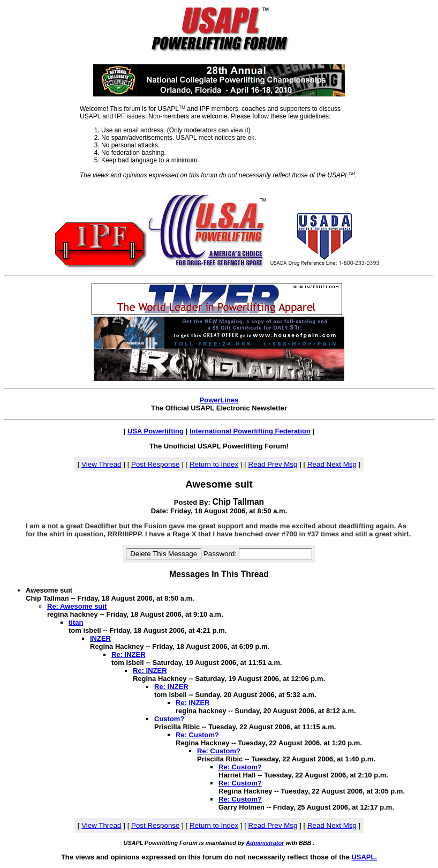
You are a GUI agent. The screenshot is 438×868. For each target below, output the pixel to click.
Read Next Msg (332, 464)
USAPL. (364, 857)
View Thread (101, 464)
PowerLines (219, 400)
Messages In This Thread (219, 574)
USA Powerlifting (156, 431)
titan (76, 622)
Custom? (169, 719)
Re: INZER (129, 654)
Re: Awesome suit (77, 606)
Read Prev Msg (273, 464)
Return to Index (214, 464)
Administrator (265, 843)
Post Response (155, 464)
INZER (100, 638)
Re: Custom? (197, 735)
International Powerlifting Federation (250, 431)
